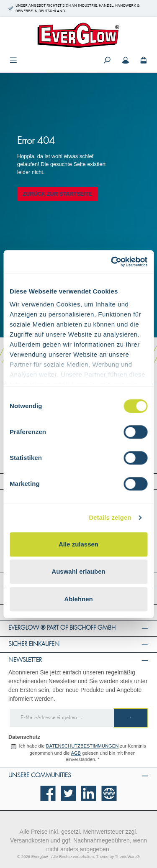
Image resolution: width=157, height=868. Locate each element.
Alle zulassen (78, 544)
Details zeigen (110, 517)
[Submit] (131, 718)
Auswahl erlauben (78, 571)
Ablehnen (78, 599)
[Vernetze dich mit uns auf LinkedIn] (89, 793)
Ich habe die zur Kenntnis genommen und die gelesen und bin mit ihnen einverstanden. (82, 753)
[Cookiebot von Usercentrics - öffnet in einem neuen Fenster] (112, 262)
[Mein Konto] (126, 61)
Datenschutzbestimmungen (82, 746)
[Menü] (13, 61)
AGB (76, 753)
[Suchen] (107, 61)
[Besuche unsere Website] (109, 793)
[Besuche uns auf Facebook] (48, 793)
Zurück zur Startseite (57, 194)
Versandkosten (30, 840)
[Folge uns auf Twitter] (68, 793)
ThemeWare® (127, 857)
